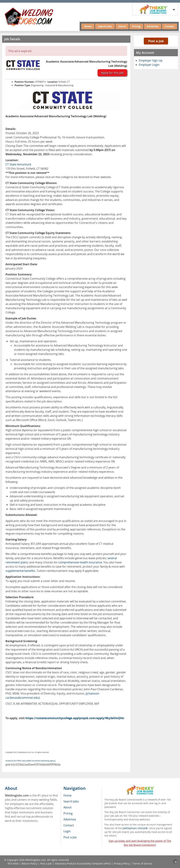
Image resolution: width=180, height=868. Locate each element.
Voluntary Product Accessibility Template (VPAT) (83, 864)
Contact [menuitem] (69, 825)
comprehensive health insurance (80, 562)
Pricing (136, 26)
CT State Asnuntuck (18, 164)
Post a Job (156, 41)
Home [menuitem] (67, 795)
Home (88, 26)
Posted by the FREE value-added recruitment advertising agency (30, 761)
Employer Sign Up (151, 60)
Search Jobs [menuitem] (71, 801)
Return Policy (29, 864)
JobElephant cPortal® (135, 828)
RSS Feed (13, 864)
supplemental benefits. (21, 571)
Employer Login (149, 65)
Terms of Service (142, 864)
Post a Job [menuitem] (70, 837)
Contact (169, 26)
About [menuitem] (67, 807)
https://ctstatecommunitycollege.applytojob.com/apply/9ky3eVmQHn (75, 718)
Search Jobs (105, 26)
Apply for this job (112, 73)
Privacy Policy (122, 864)
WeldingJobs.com (36, 860)
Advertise (153, 26)
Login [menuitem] (67, 831)
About (122, 26)
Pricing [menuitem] (68, 813)
